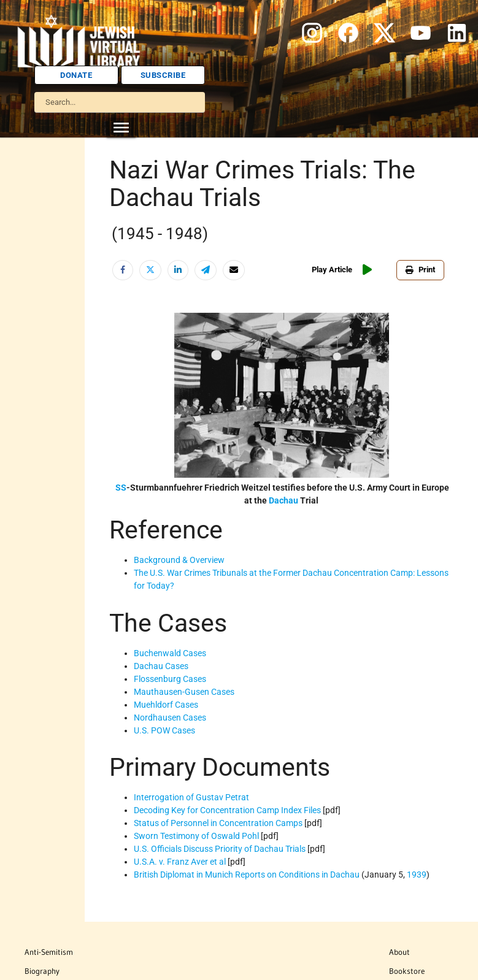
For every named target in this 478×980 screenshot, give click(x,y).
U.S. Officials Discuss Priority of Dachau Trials (220, 849)
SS (121, 488)
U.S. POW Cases (164, 730)
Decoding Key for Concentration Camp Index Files (227, 810)
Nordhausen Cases (170, 718)
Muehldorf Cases (166, 705)
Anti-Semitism (49, 952)
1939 (417, 875)
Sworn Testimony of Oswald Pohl (196, 836)
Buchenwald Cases (170, 653)
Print (420, 270)
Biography (42, 971)
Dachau (283, 500)
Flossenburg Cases (170, 679)
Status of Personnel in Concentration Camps (218, 823)
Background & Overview (179, 560)
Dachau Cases (161, 666)
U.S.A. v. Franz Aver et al (180, 862)
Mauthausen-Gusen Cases (184, 692)
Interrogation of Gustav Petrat (191, 797)
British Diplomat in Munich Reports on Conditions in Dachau (247, 875)
